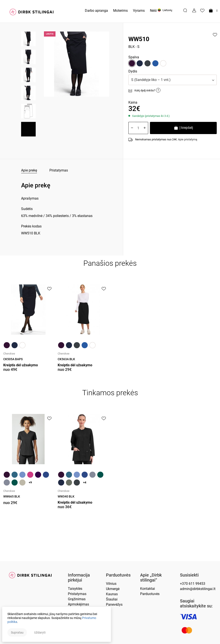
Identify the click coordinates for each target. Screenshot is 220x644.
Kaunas (112, 594)
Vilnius (111, 584)
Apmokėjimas (78, 604)
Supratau (17, 632)
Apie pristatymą (188, 139)
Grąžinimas (77, 599)
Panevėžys (114, 604)
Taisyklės (75, 589)
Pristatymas (59, 170)
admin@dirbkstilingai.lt (198, 589)
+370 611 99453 (193, 584)
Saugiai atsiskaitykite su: (196, 604)
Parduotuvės (118, 575)
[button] (173, 80)
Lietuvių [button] (165, 10)
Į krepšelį (183, 128)
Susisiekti (189, 575)
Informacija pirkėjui (79, 578)
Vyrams (139, 11)
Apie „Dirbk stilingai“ (151, 578)
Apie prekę (29, 170)
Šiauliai (112, 599)
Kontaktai (148, 589)
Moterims (120, 11)
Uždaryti (40, 632)
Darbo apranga (96, 11)
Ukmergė (113, 589)
